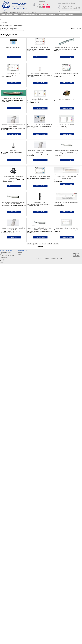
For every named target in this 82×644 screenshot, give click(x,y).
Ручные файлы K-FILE (40, 99)
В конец (56, 244)
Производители (14, 12)
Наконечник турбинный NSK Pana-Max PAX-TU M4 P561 (67, 151)
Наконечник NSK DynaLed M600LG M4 (40, 125)
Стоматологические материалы (10, 15)
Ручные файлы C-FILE (67, 125)
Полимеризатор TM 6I (67, 99)
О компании (5, 12)
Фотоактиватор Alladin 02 (40, 73)
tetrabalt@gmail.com (68, 3)
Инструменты (70, 15)
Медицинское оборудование (7, 256)
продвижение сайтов (76, 256)
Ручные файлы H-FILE (13, 73)
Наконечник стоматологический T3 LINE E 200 (13, 229)
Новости (22, 12)
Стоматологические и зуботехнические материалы (7, 253)
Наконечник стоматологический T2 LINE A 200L (13, 126)
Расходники (4, 18)
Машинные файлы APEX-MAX (40, 176)
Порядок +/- (4, 30)
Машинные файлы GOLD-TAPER (67, 228)
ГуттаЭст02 (13, 151)
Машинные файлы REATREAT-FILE (67, 202)
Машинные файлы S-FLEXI (40, 48)
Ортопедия (52, 15)
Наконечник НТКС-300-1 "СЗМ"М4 (67, 48)
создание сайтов (76, 256)
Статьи (27, 12)
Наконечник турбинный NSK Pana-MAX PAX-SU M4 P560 (13, 203)
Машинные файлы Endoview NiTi (67, 73)
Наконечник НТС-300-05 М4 (13, 99)
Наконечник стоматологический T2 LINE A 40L (40, 151)
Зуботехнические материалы (29, 15)
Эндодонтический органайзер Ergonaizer (13, 177)
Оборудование (43, 15)
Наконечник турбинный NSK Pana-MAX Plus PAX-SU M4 (40, 229)
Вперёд (50, 244)
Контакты (33, 12)
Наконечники (61, 15)
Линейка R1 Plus (40, 202)
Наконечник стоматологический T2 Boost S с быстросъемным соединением (67, 177)
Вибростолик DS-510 (13, 48)
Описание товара (14, 57)
